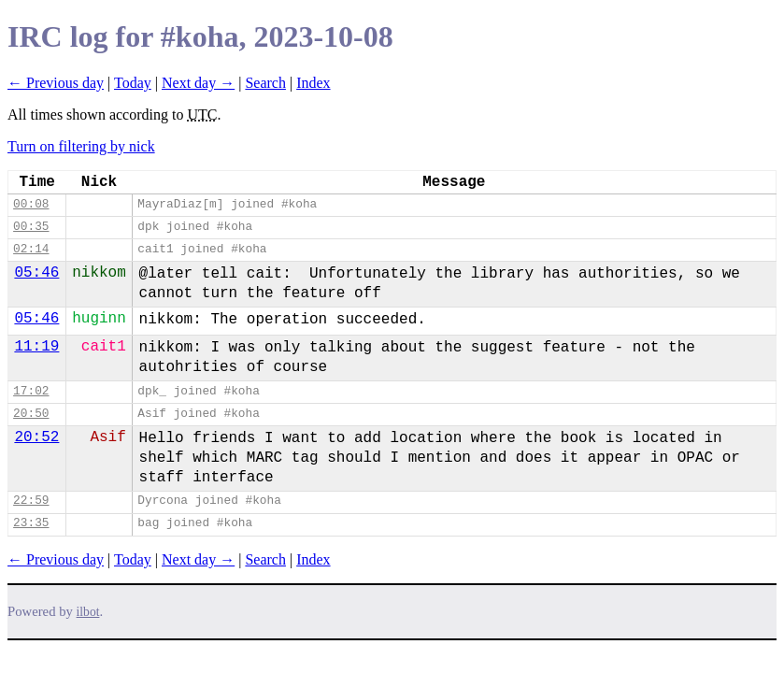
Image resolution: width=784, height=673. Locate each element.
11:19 (36, 347)
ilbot (88, 612)
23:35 (31, 523)
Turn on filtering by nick (81, 146)
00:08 (31, 204)
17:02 (31, 391)
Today (133, 83)
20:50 (31, 414)
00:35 (31, 227)
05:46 (36, 273)
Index (313, 83)
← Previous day (56, 83)
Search (265, 83)
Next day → (198, 83)
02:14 (31, 249)
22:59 (31, 501)
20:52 (36, 437)
